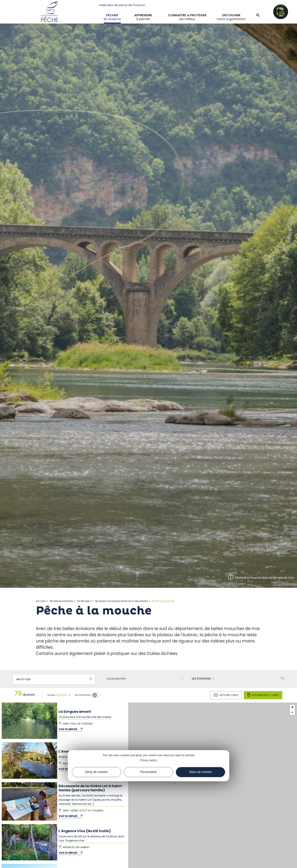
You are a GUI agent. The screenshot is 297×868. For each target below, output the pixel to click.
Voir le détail (70, 729)
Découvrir (231, 15)
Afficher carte (226, 695)
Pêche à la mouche (163, 601)
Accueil (41, 601)
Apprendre (143, 15)
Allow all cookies (200, 772)
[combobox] (145, 679)
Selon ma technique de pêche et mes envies (121, 601)
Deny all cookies (96, 772)
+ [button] (292, 707)
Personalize (148, 772)
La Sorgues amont (75, 712)
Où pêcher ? (84, 601)
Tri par (59, 695)
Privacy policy (148, 760)
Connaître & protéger (187, 15)
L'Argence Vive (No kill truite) (85, 831)
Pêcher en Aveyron (61, 601)
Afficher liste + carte (263, 695)
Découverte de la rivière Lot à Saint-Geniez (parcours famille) (91, 788)
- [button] (292, 712)
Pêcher (112, 15)
